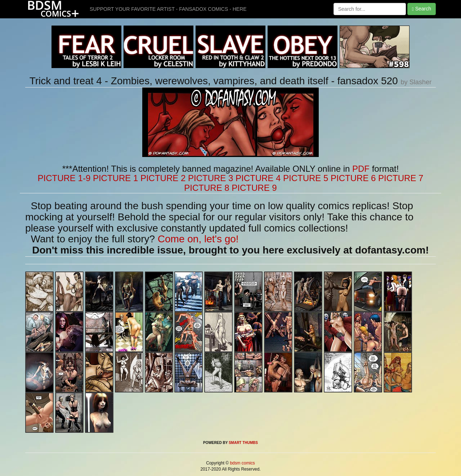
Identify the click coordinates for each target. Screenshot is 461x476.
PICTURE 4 (258, 178)
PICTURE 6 (353, 178)
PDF (361, 169)
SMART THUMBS (243, 443)
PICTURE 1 (115, 178)
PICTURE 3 (211, 178)
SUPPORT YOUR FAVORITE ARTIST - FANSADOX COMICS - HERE (168, 9)
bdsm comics (242, 463)
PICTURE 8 (207, 188)
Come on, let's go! (198, 239)
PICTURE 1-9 (64, 178)
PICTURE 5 (306, 178)
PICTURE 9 (254, 188)
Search (422, 9)
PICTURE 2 (163, 178)
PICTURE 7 (401, 178)
